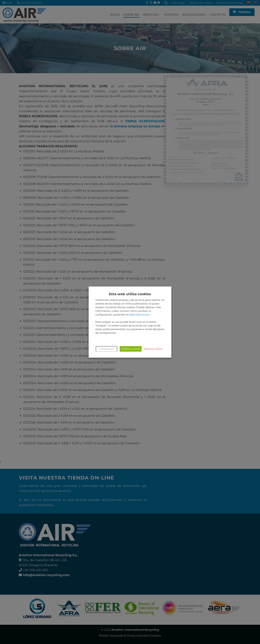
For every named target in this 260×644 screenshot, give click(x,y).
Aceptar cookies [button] (131, 349)
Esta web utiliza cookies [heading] (130, 294)
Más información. (140, 315)
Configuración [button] (106, 349)
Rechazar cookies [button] (153, 349)
